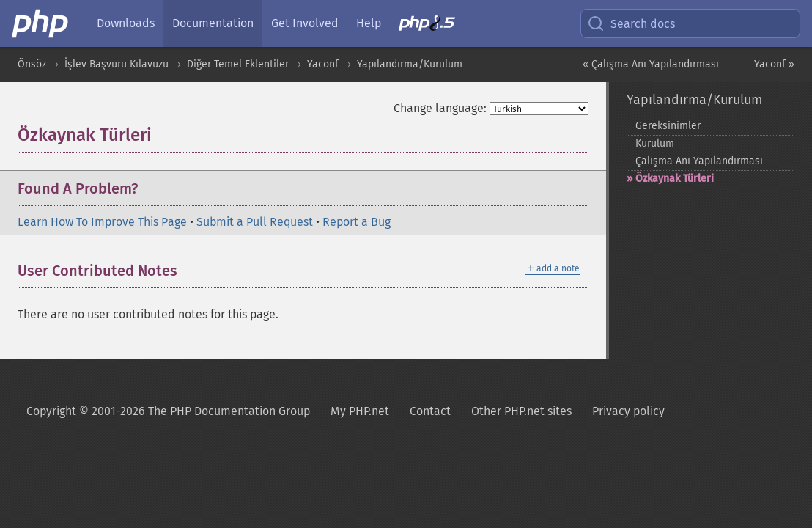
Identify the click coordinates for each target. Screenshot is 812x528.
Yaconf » (774, 64)
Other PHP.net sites (521, 411)
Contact (430, 411)
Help (369, 23)
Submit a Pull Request (255, 222)
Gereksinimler (668, 126)
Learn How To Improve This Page (102, 222)
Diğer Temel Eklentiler (238, 64)
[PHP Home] (41, 23)
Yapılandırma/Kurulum (410, 64)
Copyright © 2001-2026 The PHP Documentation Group (168, 411)
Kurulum (655, 143)
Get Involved (305, 23)
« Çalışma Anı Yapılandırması (651, 64)
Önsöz (32, 64)
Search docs (631, 23)
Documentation (213, 23)
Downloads (126, 23)
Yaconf (323, 64)
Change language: (440, 108)
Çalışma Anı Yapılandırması (699, 161)
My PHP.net (360, 411)
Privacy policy (628, 411)
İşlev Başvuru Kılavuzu (117, 64)
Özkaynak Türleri (675, 179)
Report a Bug (357, 222)
